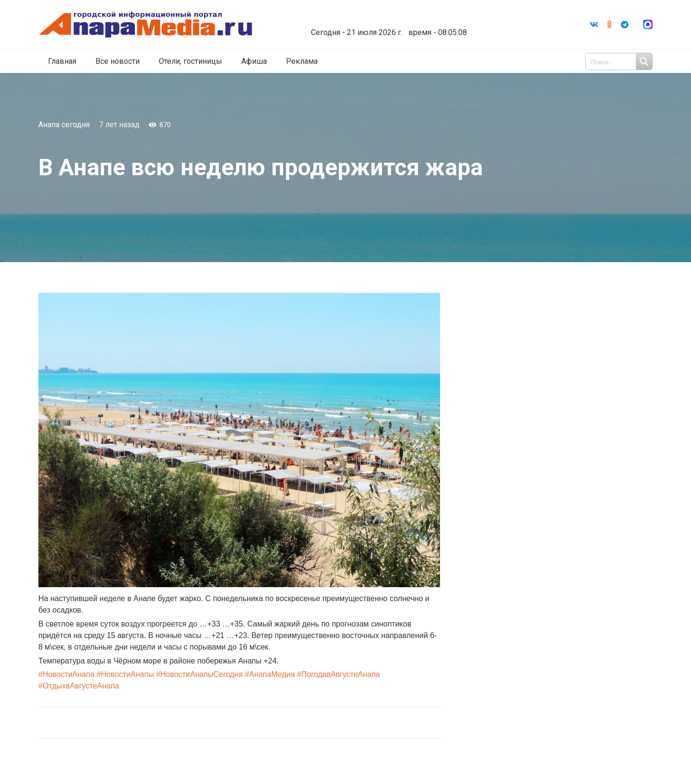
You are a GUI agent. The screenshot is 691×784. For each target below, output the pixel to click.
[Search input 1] (620, 61)
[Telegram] (625, 24)
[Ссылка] (145, 25)
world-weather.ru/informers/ (386, 25)
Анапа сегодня (64, 125)
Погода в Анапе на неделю (386, 17)
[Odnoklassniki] (609, 24)
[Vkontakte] (594, 24)
